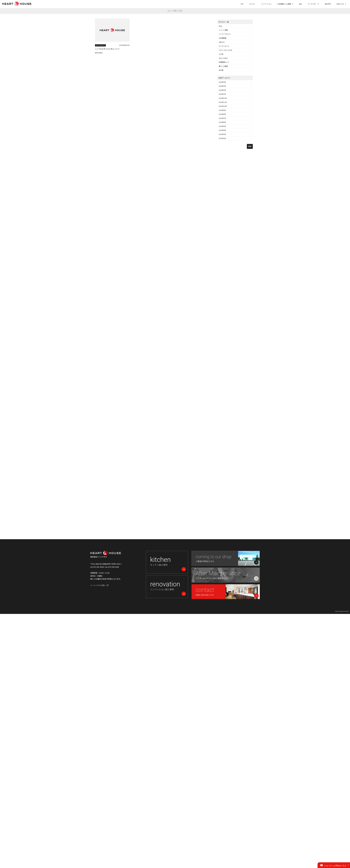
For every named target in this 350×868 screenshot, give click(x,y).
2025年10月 (223, 106)
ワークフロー (312, 4)
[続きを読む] (99, 53)
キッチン (252, 4)
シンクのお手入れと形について (108, 49)
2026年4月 (222, 82)
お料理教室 (223, 38)
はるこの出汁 (223, 58)
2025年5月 (222, 126)
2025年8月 (222, 114)
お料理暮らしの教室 (284, 4)
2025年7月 (222, 118)
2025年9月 (222, 110)
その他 (221, 54)
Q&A (300, 4)
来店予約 (328, 4)
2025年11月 (223, 102)
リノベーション (266, 4)
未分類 (221, 70)
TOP (242, 4)
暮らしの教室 (223, 66)
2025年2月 (222, 138)
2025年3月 (222, 134)
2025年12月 (223, 98)
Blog (220, 26)
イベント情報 (223, 30)
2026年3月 (222, 86)
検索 (250, 146)
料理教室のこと (224, 62)
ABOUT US (340, 4)
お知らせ (222, 42)
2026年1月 (222, 94)
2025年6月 (222, 122)
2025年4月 (222, 130)
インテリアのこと (225, 34)
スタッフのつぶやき (226, 50)
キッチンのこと (100, 45)
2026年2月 (222, 90)
